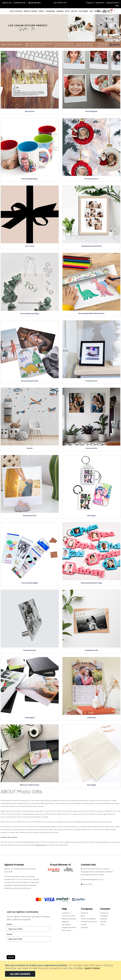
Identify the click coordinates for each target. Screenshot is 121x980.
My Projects (66, 930)
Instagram (104, 921)
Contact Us (66, 918)
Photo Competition (88, 924)
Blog (83, 921)
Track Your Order (68, 921)
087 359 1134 (87, 890)
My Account (66, 936)
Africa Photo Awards (89, 927)
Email (10, 939)
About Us (84, 918)
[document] (61, 970)
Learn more (92, 968)
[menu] (60, 11)
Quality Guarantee (69, 933)
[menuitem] (16, 11)
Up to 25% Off (60, 3)
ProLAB (84, 930)
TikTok (102, 930)
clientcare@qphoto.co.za (93, 885)
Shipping (65, 927)
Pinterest (104, 924)
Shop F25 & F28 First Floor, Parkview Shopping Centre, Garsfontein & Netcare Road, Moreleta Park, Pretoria (97, 877)
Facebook (104, 918)
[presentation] (25, 953)
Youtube (103, 927)
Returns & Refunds (69, 924)
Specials (84, 933)
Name (9, 929)
